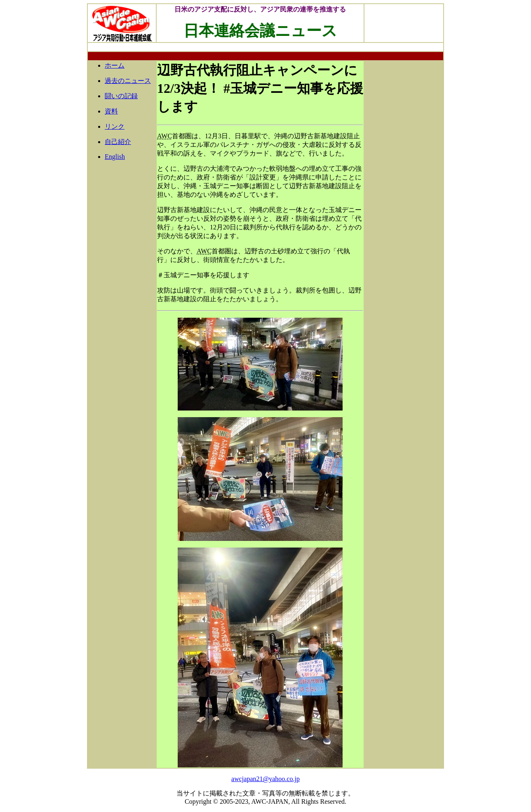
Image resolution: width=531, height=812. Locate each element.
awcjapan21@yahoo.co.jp (265, 779)
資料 (111, 111)
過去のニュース (128, 81)
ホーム (115, 65)
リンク (115, 126)
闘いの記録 (121, 96)
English (115, 157)
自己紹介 (118, 142)
